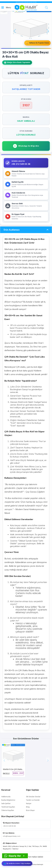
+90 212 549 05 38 (9, 826)
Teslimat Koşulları (8, 807)
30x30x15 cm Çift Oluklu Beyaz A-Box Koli (20, 769)
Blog (28, 807)
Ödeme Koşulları (8, 810)
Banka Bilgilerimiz (8, 800)
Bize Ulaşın (30, 810)
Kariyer (29, 804)
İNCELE (6, 774)
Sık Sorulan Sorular (33, 797)
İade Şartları (6, 804)
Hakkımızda (6, 797)
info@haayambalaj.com (12, 836)
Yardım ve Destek (33, 800)
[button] (48, 759)
